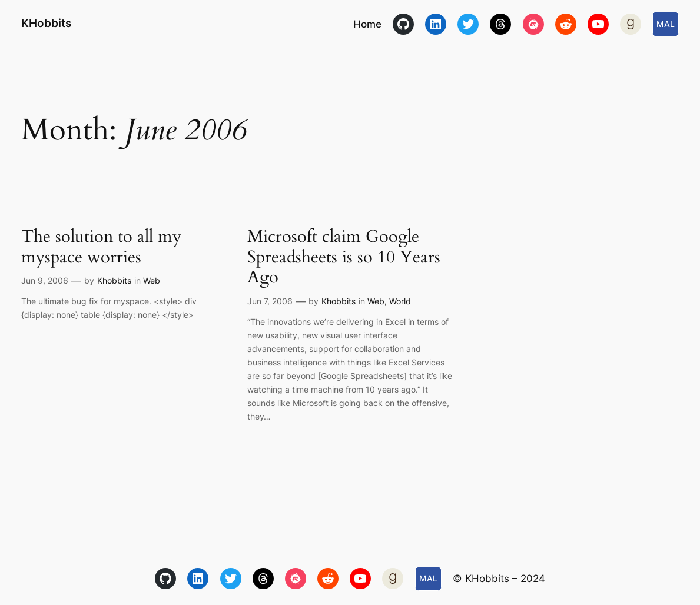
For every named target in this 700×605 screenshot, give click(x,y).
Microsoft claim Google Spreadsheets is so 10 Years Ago (344, 257)
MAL (666, 24)
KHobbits (46, 23)
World (400, 301)
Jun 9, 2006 (45, 280)
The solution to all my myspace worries (101, 247)
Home (367, 24)
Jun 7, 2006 (270, 301)
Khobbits (114, 280)
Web (152, 280)
